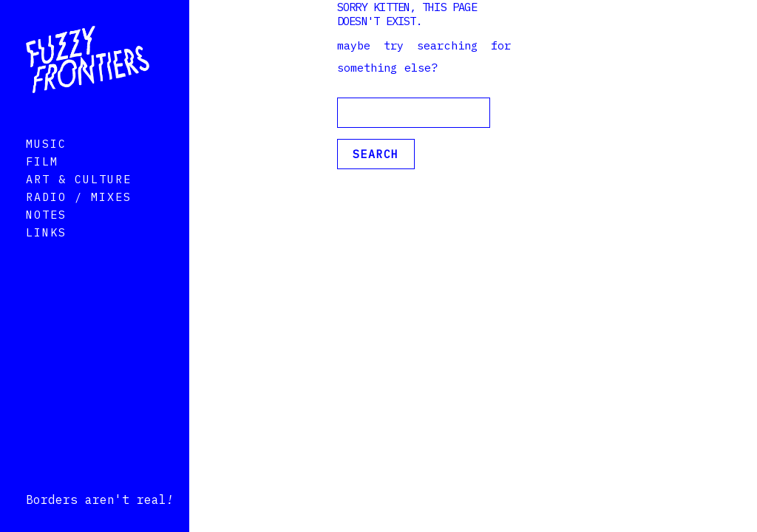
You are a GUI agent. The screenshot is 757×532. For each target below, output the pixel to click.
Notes (46, 235)
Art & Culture (79, 200)
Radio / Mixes (79, 218)
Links (46, 253)
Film (42, 182)
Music (46, 164)
